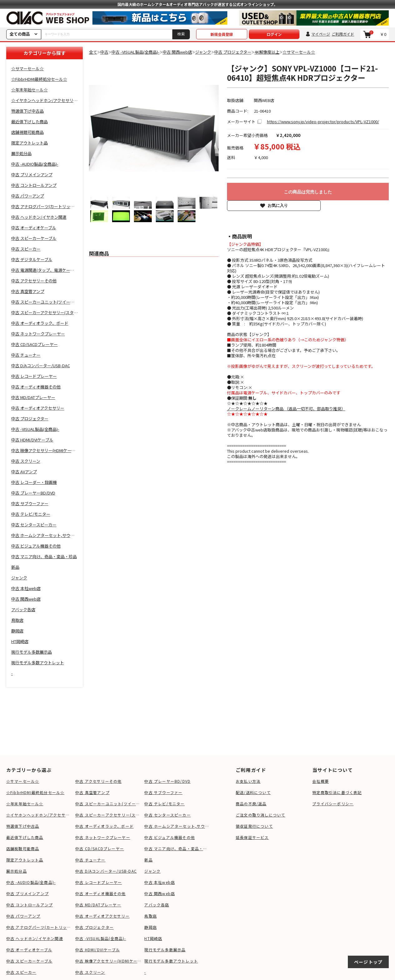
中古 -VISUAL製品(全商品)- (101, 938)
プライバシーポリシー (333, 804)
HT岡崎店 (153, 938)
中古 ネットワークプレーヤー (103, 837)
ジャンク (152, 871)
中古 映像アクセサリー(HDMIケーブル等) (108, 961)
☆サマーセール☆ (23, 781)
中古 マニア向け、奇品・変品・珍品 (177, 848)
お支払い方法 (248, 781)
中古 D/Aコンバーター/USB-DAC (106, 871)
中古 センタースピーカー (167, 815)
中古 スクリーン (90, 972)
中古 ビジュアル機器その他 (170, 837)
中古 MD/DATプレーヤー (98, 905)
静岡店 (151, 927)
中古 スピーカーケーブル (29, 961)
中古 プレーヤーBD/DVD (167, 781)
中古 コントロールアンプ (30, 905)
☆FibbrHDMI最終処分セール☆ (35, 792)
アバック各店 (157, 905)
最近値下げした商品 (25, 837)
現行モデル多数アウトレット (171, 961)
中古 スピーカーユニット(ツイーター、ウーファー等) (108, 804)
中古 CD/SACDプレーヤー (100, 848)
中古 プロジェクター (94, 927)
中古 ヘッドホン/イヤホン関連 (35, 938)
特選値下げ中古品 (23, 826)
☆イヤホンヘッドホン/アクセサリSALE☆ (39, 815)
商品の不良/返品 (251, 804)
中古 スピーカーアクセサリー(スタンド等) (108, 815)
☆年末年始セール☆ (25, 804)
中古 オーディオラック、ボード (104, 826)
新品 (148, 860)
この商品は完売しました (308, 192)
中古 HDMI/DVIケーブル (98, 950)
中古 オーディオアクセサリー (102, 916)
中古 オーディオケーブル (29, 950)
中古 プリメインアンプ (27, 893)
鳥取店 (151, 916)
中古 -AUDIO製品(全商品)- (31, 882)
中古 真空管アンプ (92, 792)
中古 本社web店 (160, 882)
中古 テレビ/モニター (164, 804)
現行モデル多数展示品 (165, 950)
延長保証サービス (252, 837)
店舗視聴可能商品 (23, 848)
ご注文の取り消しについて (260, 815)
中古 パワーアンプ (23, 916)
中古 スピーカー (21, 972)
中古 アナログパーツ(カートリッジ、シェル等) (39, 927)
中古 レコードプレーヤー (99, 882)
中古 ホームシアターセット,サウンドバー (177, 826)
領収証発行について (254, 826)
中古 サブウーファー (163, 792)
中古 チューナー (90, 860)
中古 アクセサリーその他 (98, 781)
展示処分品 (17, 871)
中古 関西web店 (160, 893)
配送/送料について (253, 792)
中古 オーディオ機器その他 (101, 893)
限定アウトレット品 (25, 860)
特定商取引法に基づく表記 (337, 792)
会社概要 (321, 781)
